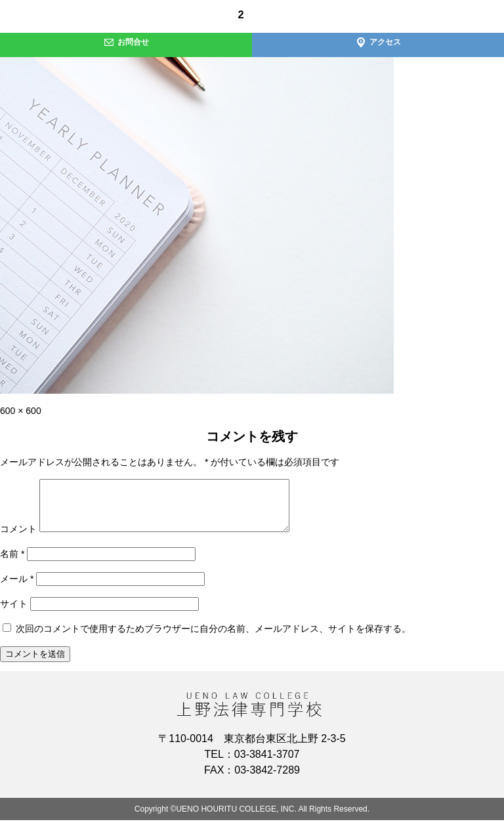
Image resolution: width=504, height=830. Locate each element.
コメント (18, 539)
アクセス (378, 42)
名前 (12, 564)
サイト (14, 613)
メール (17, 589)
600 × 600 (21, 411)
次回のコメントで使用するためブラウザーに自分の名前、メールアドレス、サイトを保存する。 (213, 638)
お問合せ (126, 42)
